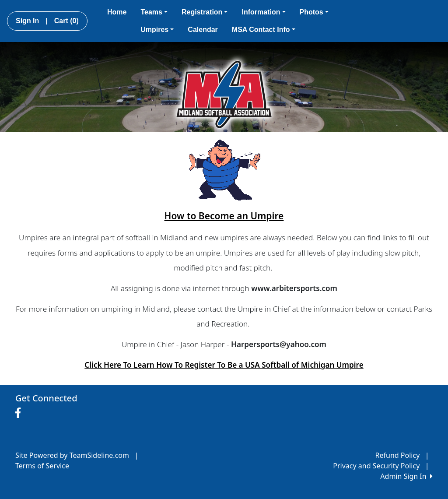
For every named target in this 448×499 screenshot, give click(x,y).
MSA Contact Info (264, 30)
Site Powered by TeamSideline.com (72, 455)
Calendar (203, 30)
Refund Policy (398, 455)
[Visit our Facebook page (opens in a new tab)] (20, 413)
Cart (66, 21)
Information (263, 12)
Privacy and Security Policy (376, 466)
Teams (154, 12)
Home (117, 12)
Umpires (157, 30)
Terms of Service (42, 466)
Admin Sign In (406, 476)
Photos (314, 12)
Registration (205, 12)
